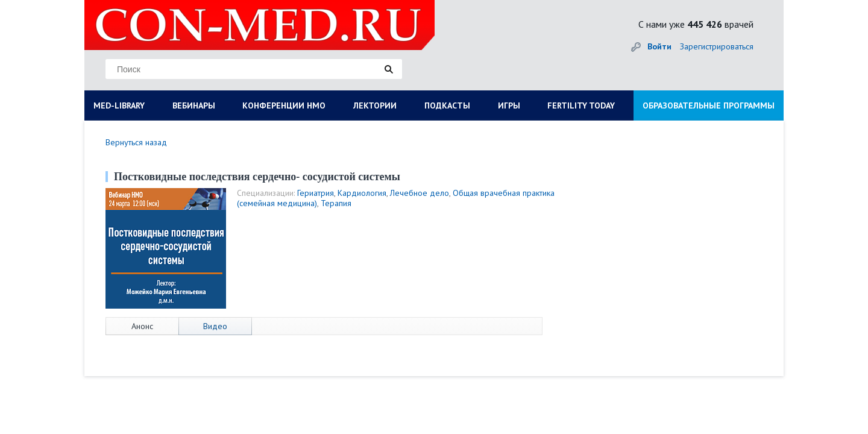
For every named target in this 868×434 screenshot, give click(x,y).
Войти (659, 46)
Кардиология (362, 193)
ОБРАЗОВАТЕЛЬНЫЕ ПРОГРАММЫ (709, 105)
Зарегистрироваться (717, 46)
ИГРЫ (509, 105)
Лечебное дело (420, 193)
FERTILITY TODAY (581, 105)
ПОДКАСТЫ (447, 105)
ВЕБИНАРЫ (194, 105)
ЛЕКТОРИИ (375, 105)
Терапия (336, 203)
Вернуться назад (136, 142)
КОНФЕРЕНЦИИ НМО (284, 105)
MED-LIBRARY (119, 105)
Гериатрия (316, 193)
